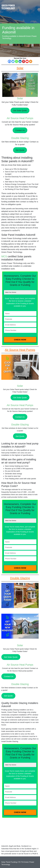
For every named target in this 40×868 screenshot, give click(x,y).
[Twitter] (13, 61)
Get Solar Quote (20, 110)
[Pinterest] (24, 61)
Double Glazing (20, 138)
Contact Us (20, 130)
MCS (4, 256)
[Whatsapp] (17, 61)
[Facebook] (9, 61)
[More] (31, 61)
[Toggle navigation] (37, 5)
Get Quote (20, 150)
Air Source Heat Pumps (20, 118)
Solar (20, 98)
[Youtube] (27, 61)
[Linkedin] (20, 61)
